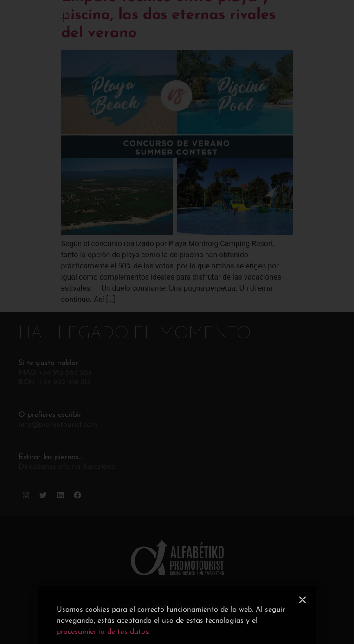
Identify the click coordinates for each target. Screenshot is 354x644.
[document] (177, 322)
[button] (303, 610)
